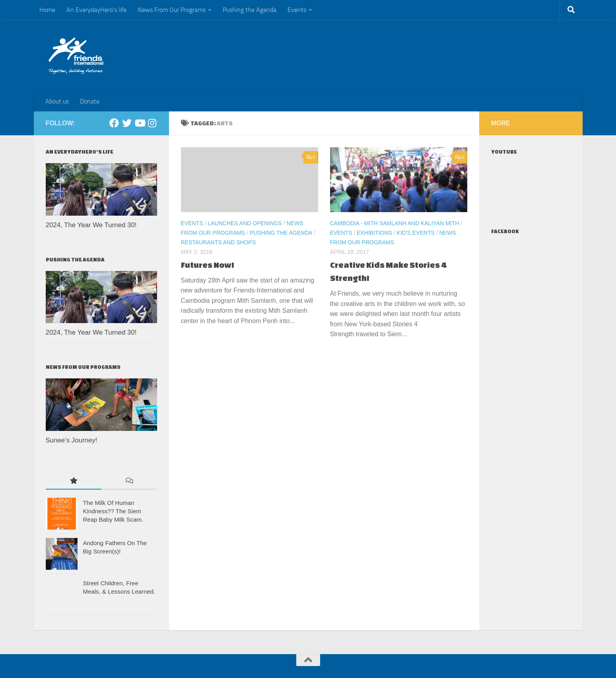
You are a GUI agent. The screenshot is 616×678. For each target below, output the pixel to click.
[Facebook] (114, 123)
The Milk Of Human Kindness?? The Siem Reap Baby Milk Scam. (113, 511)
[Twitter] (127, 123)
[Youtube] (140, 123)
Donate (90, 101)
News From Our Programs (172, 10)
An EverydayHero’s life (96, 10)
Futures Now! (208, 265)
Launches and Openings (245, 223)
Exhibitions (374, 233)
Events (297, 10)
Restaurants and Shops (219, 242)
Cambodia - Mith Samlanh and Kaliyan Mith (395, 223)
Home (47, 10)
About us (57, 101)
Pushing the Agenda (250, 10)
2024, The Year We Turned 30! (91, 225)
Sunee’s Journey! (72, 440)
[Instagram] (152, 123)
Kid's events (416, 233)
